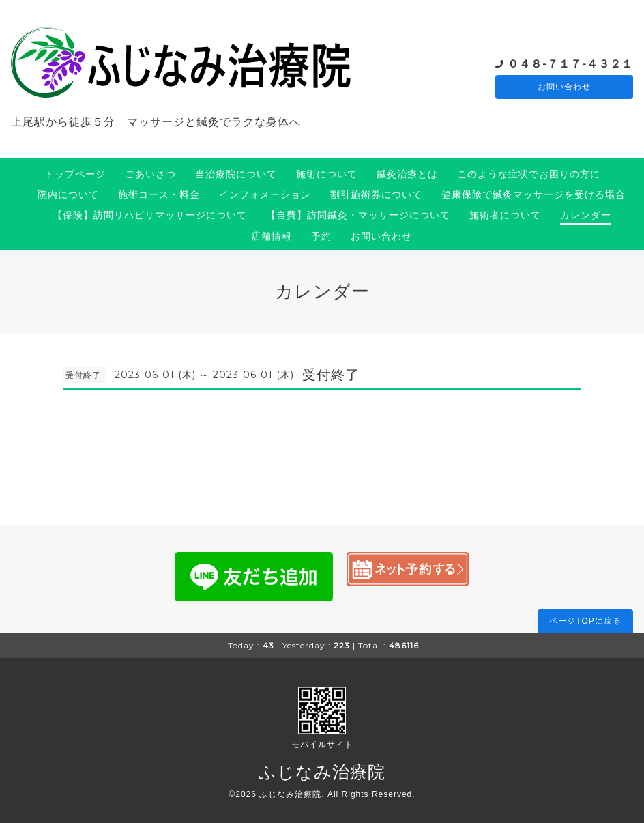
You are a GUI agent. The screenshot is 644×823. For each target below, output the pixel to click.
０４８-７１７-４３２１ (570, 63)
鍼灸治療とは (407, 174)
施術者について (505, 215)
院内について (68, 194)
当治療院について (236, 174)
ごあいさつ (150, 174)
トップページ (75, 174)
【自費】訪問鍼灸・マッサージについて (358, 215)
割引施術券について (376, 194)
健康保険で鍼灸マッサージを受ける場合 (533, 194)
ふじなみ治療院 (322, 772)
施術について (327, 174)
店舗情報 (272, 236)
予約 (321, 236)
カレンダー (586, 215)
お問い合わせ (564, 87)
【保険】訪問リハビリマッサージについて (150, 215)
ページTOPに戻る (585, 621)
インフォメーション (265, 194)
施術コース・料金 (159, 194)
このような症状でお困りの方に (529, 174)
